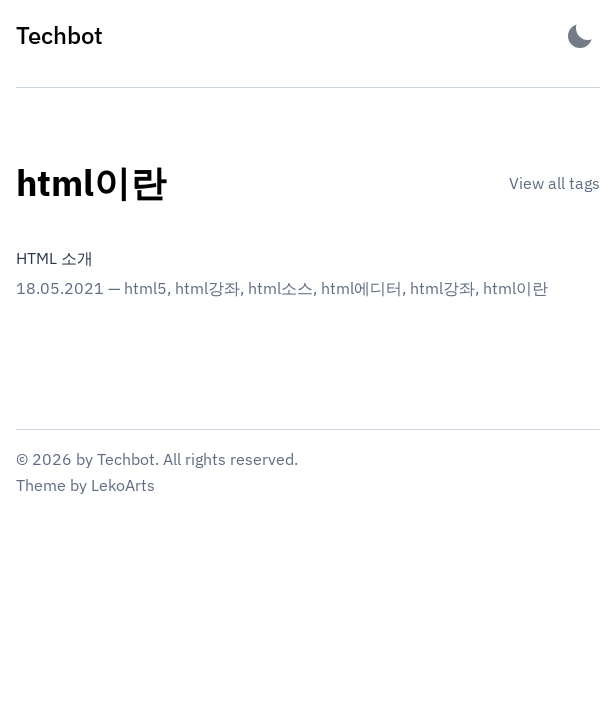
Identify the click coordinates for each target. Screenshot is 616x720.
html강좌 (207, 288)
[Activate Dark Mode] (580, 35)
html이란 (515, 288)
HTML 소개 (54, 258)
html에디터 (361, 288)
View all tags (554, 183)
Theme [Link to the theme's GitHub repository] (41, 485)
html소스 (280, 288)
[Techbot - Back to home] (59, 35)
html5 (145, 288)
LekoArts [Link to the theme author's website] (123, 485)
